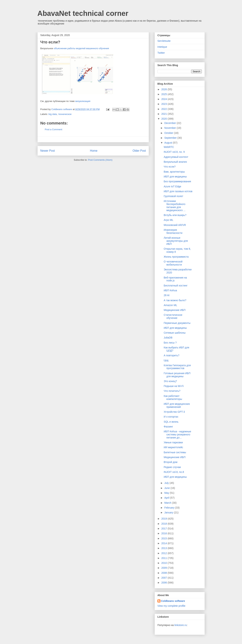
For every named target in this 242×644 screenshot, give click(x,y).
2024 (164, 99)
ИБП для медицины (175, 177)
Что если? (170, 167)
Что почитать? (172, 391)
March (168, 503)
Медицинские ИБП (175, 310)
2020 (164, 119)
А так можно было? (175, 300)
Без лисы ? (170, 343)
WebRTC (169, 147)
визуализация (83, 101)
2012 (164, 553)
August (169, 143)
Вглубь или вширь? (175, 215)
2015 (164, 538)
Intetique (162, 47)
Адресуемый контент (176, 157)
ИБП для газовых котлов (178, 191)
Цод (166, 360)
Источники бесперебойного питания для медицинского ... (175, 206)
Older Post (139, 151)
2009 (164, 568)
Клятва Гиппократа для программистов (177, 367)
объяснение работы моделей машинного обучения (81, 48)
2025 (164, 94)
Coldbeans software (173, 601)
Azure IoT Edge (172, 186)
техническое (65, 114)
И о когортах (171, 417)
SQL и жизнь (171, 422)
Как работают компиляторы (173, 397)
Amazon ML (170, 305)
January (169, 512)
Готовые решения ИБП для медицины (177, 375)
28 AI (166, 295)
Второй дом (170, 462)
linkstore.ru (181, 625)
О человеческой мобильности (173, 263)
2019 (164, 519)
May (167, 493)
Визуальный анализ (175, 162)
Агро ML (168, 220)
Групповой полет (173, 196)
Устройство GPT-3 (174, 412)
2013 (164, 548)
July (167, 483)
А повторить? (171, 355)
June (167, 488)
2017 (164, 529)
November (170, 128)
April (167, 498)
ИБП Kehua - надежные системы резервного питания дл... (177, 434)
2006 (164, 583)
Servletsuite (164, 41)
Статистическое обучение (173, 316)
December (170, 123)
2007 (164, 578)
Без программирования (177, 181)
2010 (164, 563)
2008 (164, 573)
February (170, 508)
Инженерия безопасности (173, 231)
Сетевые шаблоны (175, 333)
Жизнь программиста (176, 257)
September (171, 138)
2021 (164, 114)
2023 (164, 104)
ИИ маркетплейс (173, 447)
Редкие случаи (172, 467)
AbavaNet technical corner (83, 13)
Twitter (161, 53)
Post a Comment (54, 129)
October (169, 133)
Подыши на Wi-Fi (174, 386)
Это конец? (170, 381)
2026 (164, 89)
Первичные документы (177, 323)
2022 (164, 109)
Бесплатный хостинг (176, 286)
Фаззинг (168, 427)
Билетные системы (175, 452)
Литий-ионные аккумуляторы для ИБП (176, 241)
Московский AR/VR (175, 225)
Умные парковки (173, 442)
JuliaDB (168, 338)
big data (53, 114)
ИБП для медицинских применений (177, 405)
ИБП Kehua (170, 290)
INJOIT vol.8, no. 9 (174, 152)
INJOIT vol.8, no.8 (174, 472)
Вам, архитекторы (174, 172)
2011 (164, 558)
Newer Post (48, 151)
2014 (164, 543)
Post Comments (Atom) (100, 160)
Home (94, 151)
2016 (164, 533)
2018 (164, 524)
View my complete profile (171, 606)
